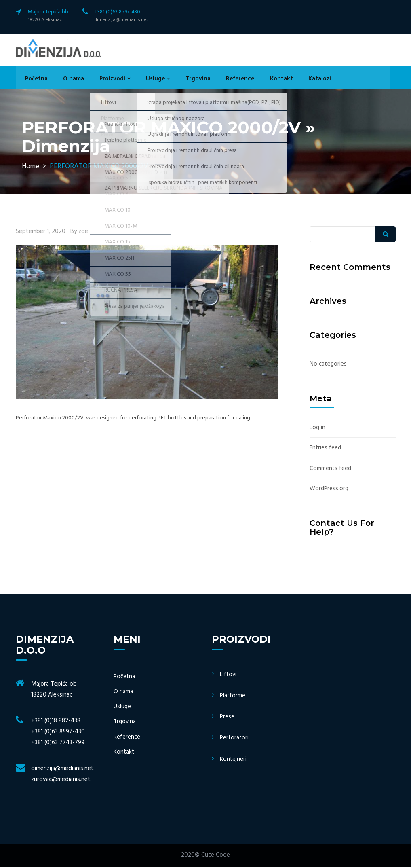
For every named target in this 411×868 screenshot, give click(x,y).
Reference (224, 80)
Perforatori (234, 739)
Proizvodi (106, 80)
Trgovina (184, 80)
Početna (33, 80)
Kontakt (262, 80)
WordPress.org (329, 490)
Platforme (233, 697)
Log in (317, 429)
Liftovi (229, 676)
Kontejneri (233, 760)
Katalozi (298, 80)
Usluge (147, 80)
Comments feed (331, 470)
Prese (227, 718)
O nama (68, 80)
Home (31, 168)
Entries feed (326, 449)
